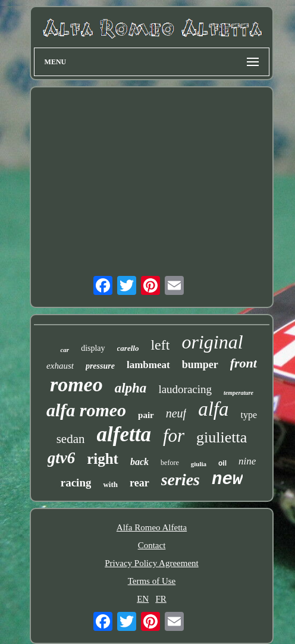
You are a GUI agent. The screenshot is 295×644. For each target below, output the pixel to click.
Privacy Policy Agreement (151, 563)
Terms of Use (152, 581)
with (110, 484)
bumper (200, 365)
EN (143, 599)
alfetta (124, 434)
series (181, 480)
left (160, 345)
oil (222, 463)
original (212, 342)
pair (146, 415)
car (65, 350)
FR (161, 599)
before (170, 463)
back (139, 462)
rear (139, 483)
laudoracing (185, 389)
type (249, 415)
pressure (100, 366)
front (244, 363)
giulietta (222, 437)
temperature (238, 393)
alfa (213, 409)
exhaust (60, 366)
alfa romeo (86, 410)
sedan (71, 439)
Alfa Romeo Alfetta (152, 527)
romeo (76, 384)
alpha (131, 388)
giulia (199, 464)
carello (128, 348)
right (103, 459)
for (174, 436)
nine (247, 461)
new (227, 480)
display (93, 348)
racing (76, 483)
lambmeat (148, 365)
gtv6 (62, 458)
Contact (152, 545)
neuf (176, 413)
